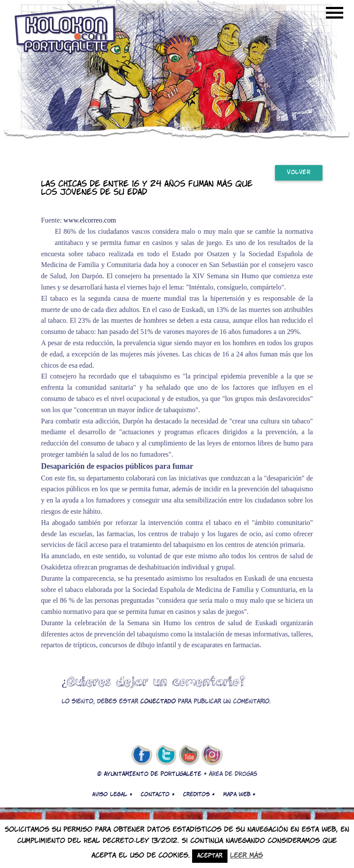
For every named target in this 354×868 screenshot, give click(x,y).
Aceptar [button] (210, 856)
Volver (299, 173)
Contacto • (158, 795)
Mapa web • (239, 795)
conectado (158, 702)
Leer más (247, 856)
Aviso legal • (112, 795)
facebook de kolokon (142, 755)
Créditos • (199, 795)
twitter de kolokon (165, 755)
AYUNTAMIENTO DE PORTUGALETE (153, 774)
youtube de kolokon (189, 755)
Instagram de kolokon (212, 755)
